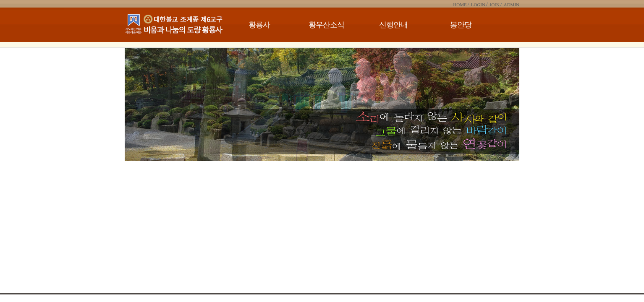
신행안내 (393, 25)
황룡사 (259, 25)
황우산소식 (326, 25)
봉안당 (461, 25)
